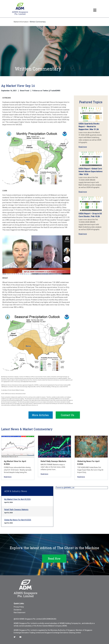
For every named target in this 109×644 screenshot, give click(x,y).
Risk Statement (20, 613)
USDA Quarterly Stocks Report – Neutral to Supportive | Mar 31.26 (89, 127)
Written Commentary (38, 22)
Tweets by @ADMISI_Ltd (65, 488)
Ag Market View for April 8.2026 (17, 499)
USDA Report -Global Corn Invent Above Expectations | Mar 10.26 (91, 171)
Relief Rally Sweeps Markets (53, 461)
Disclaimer (18, 610)
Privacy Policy (19, 607)
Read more (83, 147)
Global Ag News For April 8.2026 (18, 520)
